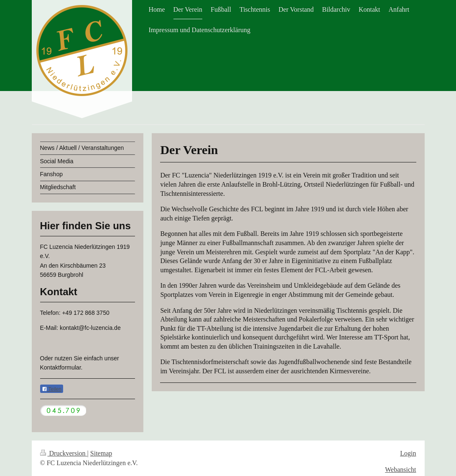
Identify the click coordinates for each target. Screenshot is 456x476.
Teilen (52, 389)
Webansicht (400, 470)
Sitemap (101, 453)
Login (408, 453)
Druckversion (64, 453)
